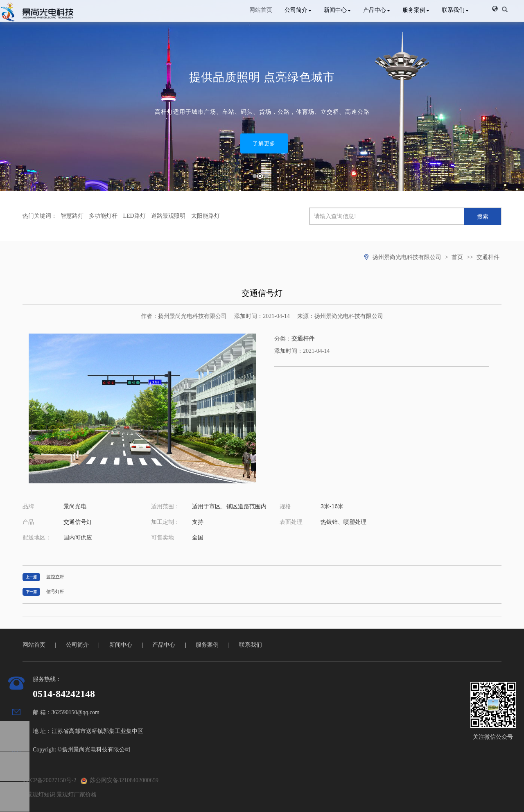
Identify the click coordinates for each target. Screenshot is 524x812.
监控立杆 (55, 577)
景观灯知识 (41, 795)
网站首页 (261, 10)
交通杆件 (488, 257)
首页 (457, 257)
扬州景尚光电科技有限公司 (407, 257)
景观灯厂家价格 (77, 795)
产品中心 (377, 10)
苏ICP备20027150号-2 (49, 780)
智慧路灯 (72, 216)
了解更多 (264, 143)
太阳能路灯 (206, 216)
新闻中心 (337, 10)
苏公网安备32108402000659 (120, 780)
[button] (495, 9)
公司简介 (298, 10)
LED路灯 (134, 216)
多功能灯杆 (103, 216)
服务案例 (416, 10)
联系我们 (455, 10)
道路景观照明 (168, 216)
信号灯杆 (55, 591)
